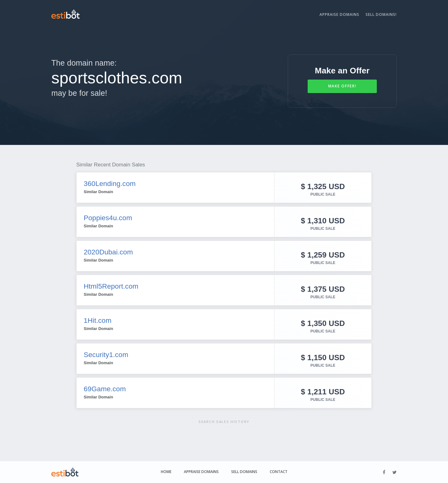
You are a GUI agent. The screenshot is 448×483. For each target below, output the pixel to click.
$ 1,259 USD (323, 254)
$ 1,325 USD (323, 186)
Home (166, 472)
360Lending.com (111, 183)
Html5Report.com (112, 286)
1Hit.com (98, 320)
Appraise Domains (339, 14)
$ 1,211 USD (323, 391)
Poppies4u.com (109, 218)
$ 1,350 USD (323, 323)
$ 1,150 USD (323, 357)
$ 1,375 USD (323, 288)
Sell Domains (244, 472)
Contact (279, 472)
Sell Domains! (381, 14)
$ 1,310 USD (323, 220)
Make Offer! (342, 86)
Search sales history (224, 422)
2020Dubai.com (109, 252)
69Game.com (105, 389)
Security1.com (107, 355)
